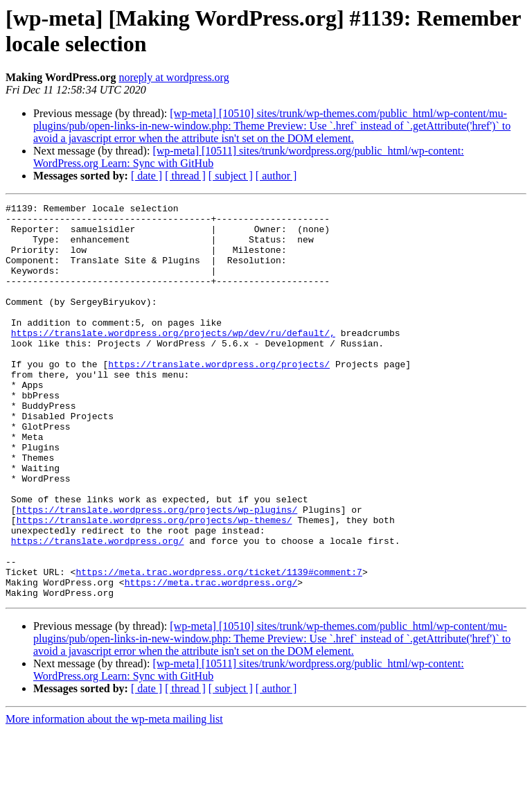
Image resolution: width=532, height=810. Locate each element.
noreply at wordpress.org (174, 77)
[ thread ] (185, 176)
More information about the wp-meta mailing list (114, 798)
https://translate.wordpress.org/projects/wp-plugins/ (157, 572)
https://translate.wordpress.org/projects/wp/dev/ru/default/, (173, 360)
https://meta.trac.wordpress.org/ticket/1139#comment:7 (219, 646)
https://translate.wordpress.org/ (98, 609)
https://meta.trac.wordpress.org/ (211, 659)
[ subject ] (231, 176)
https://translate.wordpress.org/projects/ (219, 397)
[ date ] (147, 176)
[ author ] (276, 176)
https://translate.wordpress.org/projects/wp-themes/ (154, 584)
